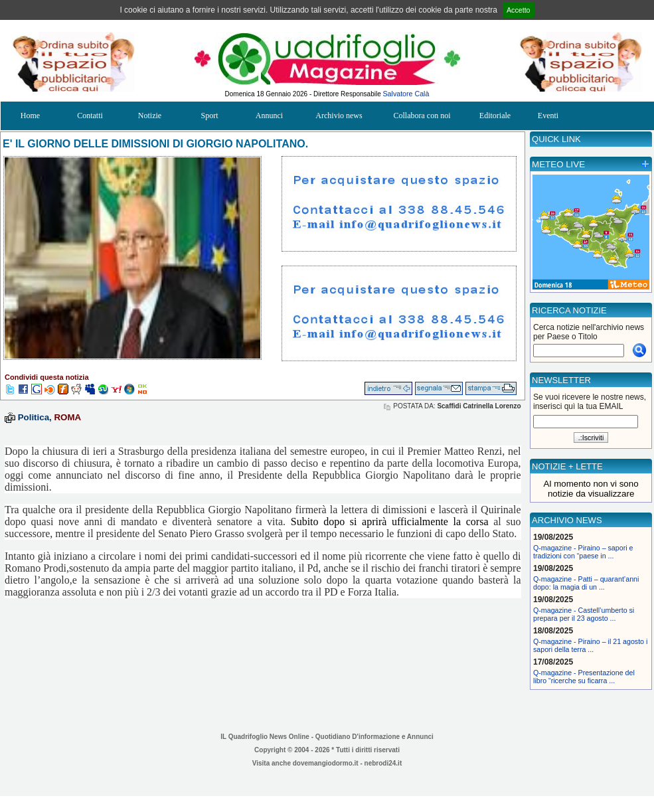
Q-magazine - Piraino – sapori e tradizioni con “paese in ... (583, 552)
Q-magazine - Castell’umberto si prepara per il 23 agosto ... (584, 614)
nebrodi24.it (383, 763)
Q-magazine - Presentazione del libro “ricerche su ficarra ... (584, 677)
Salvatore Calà (406, 94)
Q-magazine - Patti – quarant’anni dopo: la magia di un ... (586, 583)
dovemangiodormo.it (326, 763)
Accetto (519, 10)
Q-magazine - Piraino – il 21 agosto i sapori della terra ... (590, 645)
